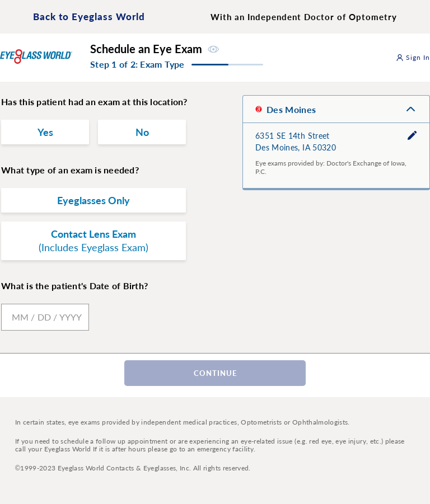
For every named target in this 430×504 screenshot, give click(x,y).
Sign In (413, 57)
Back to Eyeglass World (89, 17)
